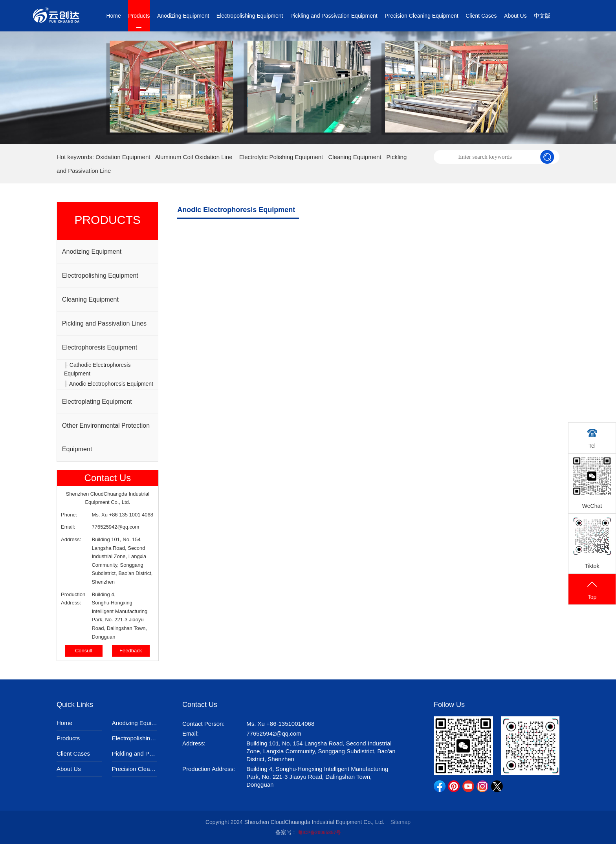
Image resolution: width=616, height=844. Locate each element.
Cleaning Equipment (355, 157)
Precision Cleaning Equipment (422, 16)
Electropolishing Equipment (250, 16)
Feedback (131, 651)
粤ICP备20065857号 (319, 833)
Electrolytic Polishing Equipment (281, 157)
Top (592, 590)
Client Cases (481, 16)
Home (113, 16)
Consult (84, 651)
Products (139, 16)
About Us (515, 16)
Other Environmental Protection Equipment (106, 437)
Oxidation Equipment (123, 157)
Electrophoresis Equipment (100, 347)
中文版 (542, 16)
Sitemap (401, 822)
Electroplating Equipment (97, 402)
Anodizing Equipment (183, 16)
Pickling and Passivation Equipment (334, 16)
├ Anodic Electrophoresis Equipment (109, 384)
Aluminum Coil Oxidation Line (194, 157)
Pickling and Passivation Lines (104, 323)
